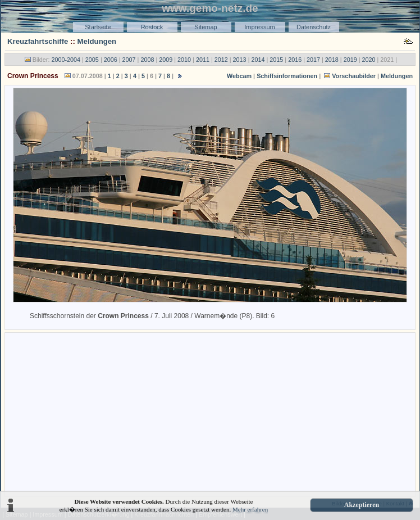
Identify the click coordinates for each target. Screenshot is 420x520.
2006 (111, 60)
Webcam (239, 76)
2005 (92, 60)
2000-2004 (66, 60)
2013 (240, 60)
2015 (276, 60)
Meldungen (97, 41)
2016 (295, 60)
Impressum (259, 27)
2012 (221, 60)
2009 (166, 60)
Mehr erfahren (250, 509)
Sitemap (206, 27)
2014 (258, 60)
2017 (313, 60)
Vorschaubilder (354, 76)
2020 (369, 60)
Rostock (152, 27)
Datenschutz (314, 27)
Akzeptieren (362, 505)
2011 (203, 60)
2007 (129, 60)
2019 (350, 60)
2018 (332, 60)
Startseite (98, 27)
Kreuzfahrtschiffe (38, 41)
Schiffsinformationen (287, 76)
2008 (147, 60)
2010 (184, 60)
